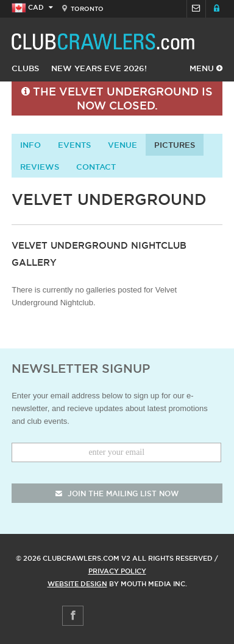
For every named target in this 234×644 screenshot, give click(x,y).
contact (96, 167)
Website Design (77, 584)
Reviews (40, 167)
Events (74, 145)
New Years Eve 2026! (99, 68)
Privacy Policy (117, 571)
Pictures (175, 145)
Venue (122, 145)
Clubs (25, 68)
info (30, 145)
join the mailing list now (117, 493)
